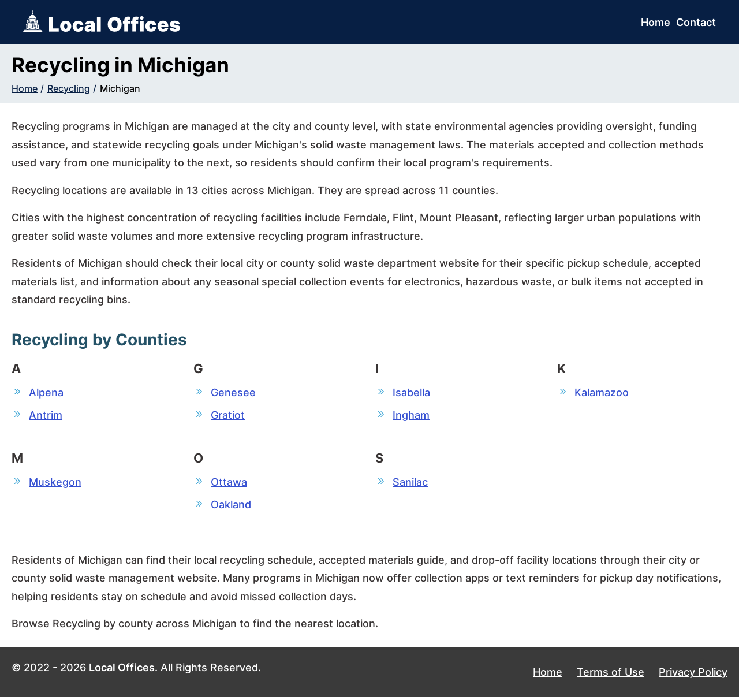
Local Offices (122, 670)
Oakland (231, 506)
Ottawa (229, 483)
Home (656, 22)
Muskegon (55, 483)
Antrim (46, 416)
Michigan (120, 88)
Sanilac (410, 483)
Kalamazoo (602, 392)
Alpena (46, 392)
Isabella (411, 392)
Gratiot (228, 416)
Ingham (411, 416)
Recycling (69, 88)
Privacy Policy (693, 675)
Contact (696, 22)
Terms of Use (611, 675)
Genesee (233, 392)
